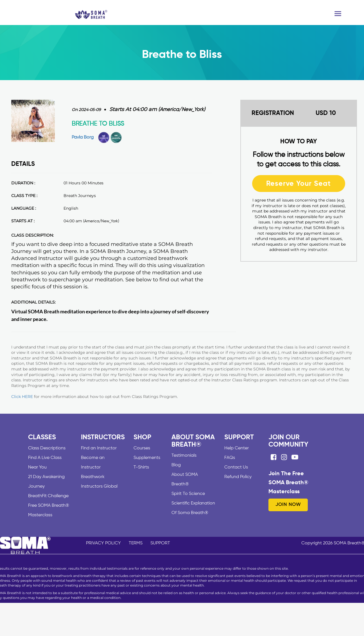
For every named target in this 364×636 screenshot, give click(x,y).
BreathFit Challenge (48, 496)
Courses (142, 448)
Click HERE (22, 397)
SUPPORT (160, 543)
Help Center (237, 448)
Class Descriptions (47, 448)
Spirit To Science (188, 494)
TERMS (136, 543)
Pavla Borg (83, 137)
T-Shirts (141, 467)
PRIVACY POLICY (103, 543)
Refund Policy (238, 477)
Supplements (147, 458)
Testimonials (184, 456)
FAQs (230, 458)
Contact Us (236, 467)
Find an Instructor (99, 448)
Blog (176, 465)
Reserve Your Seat (299, 183)
